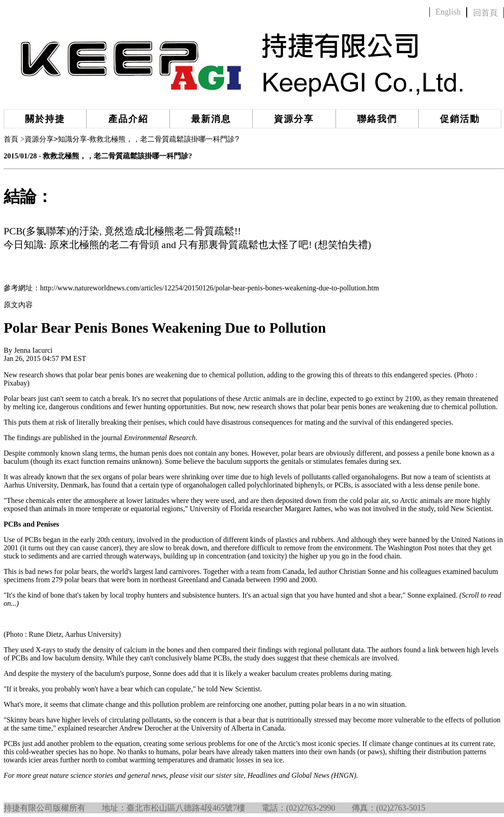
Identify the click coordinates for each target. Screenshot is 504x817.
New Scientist (471, 509)
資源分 (39, 139)
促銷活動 (460, 119)
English (448, 12)
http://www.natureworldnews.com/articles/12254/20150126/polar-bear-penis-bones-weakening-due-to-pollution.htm (209, 288)
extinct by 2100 (397, 398)
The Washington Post (406, 548)
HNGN (343, 775)
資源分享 (294, 119)
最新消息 (211, 119)
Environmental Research (159, 438)
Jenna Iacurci (33, 350)
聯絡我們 (377, 119)
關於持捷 (45, 119)
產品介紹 (128, 119)
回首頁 (485, 13)
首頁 (11, 139)
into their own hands (325, 752)
